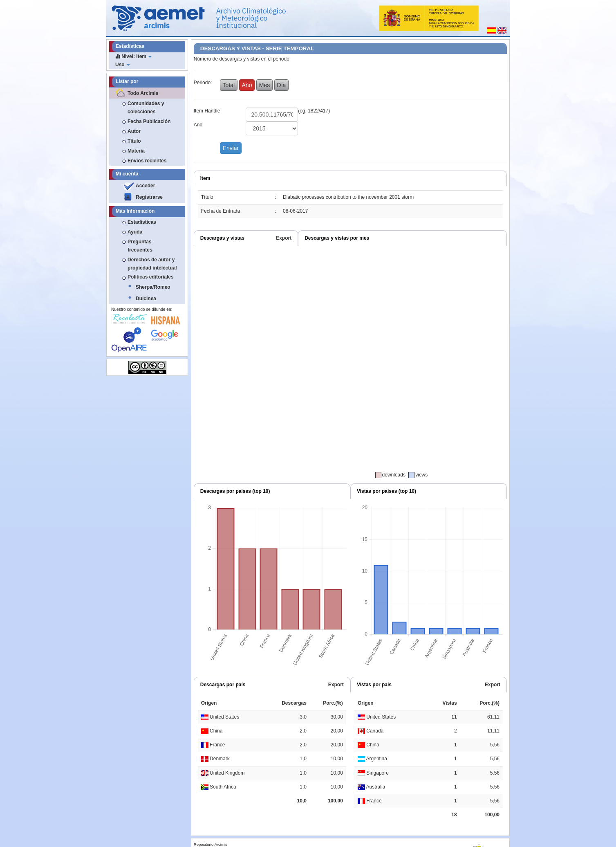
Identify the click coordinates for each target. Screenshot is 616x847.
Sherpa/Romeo (153, 287)
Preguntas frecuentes (140, 246)
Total (229, 85)
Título (134, 141)
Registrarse (149, 197)
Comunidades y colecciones (146, 108)
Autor (134, 131)
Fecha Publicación (149, 121)
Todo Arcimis (143, 93)
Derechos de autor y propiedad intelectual (152, 264)
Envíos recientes (147, 161)
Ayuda (135, 232)
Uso (123, 65)
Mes (264, 85)
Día (282, 85)
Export (284, 238)
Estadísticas (142, 222)
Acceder (145, 186)
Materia (136, 151)
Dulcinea (146, 299)
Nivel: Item (133, 56)
